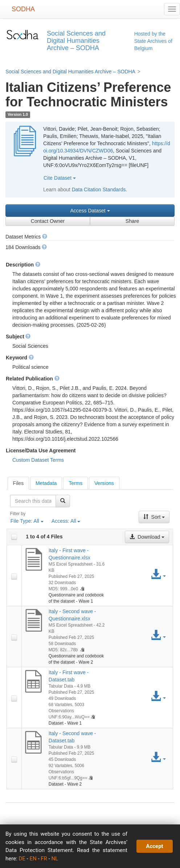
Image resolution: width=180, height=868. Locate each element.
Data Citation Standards (99, 190)
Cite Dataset (60, 178)
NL (55, 859)
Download (147, 537)
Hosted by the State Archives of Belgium (153, 41)
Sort (154, 517)
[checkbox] (14, 537)
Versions (104, 483)
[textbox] (33, 501)
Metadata (46, 483)
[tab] (19, 483)
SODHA (23, 9)
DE (22, 859)
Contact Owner (48, 221)
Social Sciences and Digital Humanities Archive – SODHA (70, 72)
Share (132, 221)
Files (19, 483)
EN (33, 859)
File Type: (27, 521)
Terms (75, 483)
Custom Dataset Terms (38, 460)
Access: (66, 521)
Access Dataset (90, 211)
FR (44, 859)
